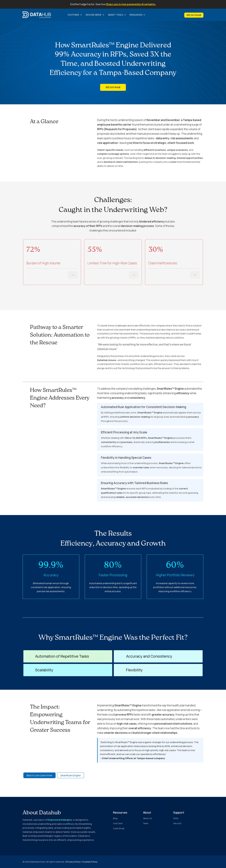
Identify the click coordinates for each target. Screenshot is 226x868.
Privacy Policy (73, 862)
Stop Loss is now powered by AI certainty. (131, 4)
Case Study (119, 828)
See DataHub (113, 87)
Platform (73, 15)
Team (146, 823)
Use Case (118, 823)
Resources (136, 15)
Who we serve (93, 15)
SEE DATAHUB (194, 15)
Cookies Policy (90, 862)
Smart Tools (116, 15)
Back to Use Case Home (40, 775)
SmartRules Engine (71, 775)
